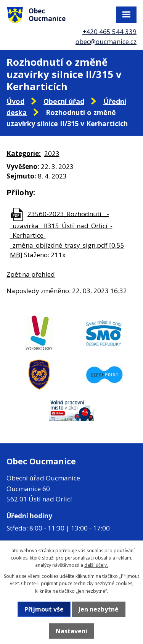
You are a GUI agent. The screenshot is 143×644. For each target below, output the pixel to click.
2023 (52, 153)
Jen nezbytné (99, 609)
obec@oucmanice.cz (106, 41)
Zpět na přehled (31, 274)
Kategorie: (24, 153)
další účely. (96, 565)
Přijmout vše (44, 609)
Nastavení (71, 631)
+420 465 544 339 (109, 32)
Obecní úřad (64, 101)
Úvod (15, 101)
